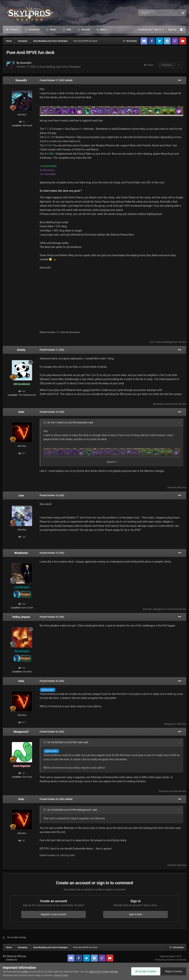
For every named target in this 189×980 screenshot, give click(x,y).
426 (22, 604)
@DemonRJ (48, 690)
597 (22, 453)
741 (22, 773)
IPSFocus (21, 956)
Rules (53, 30)
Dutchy (21, 350)
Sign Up (172, 30)
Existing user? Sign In (151, 30)
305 (22, 668)
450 (22, 391)
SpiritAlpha (158, 404)
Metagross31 (172, 342)
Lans (152, 342)
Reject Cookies (173, 971)
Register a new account (54, 914)
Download (34, 30)
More (103, 30)
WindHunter (21, 553)
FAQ (68, 30)
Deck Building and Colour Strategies (60, 67)
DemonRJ (26, 63)
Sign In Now (136, 914)
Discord (85, 30)
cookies (24, 972)
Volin (158, 342)
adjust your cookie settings (103, 972)
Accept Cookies (146, 971)
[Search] (150, 13)
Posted (52, 80)
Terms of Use (61, 975)
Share (149, 65)
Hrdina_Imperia (21, 617)
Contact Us (12, 960)
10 (22, 122)
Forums (14, 30)
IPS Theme (8, 956)
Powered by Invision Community (170, 960)
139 (22, 537)
